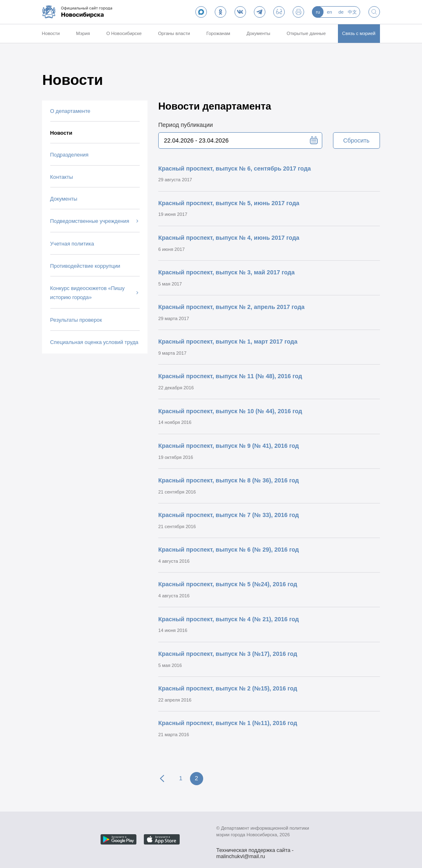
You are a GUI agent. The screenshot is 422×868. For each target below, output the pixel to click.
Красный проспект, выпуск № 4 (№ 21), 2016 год (229, 619)
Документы (258, 33)
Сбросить (356, 140)
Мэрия (83, 33)
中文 (352, 12)
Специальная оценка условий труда (94, 342)
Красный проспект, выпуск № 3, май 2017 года (226, 272)
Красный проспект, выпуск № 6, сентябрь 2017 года (234, 168)
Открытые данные (306, 33)
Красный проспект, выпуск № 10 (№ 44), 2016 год (230, 411)
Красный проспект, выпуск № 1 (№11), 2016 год (228, 723)
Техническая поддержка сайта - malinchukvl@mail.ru (255, 851)
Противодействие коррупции (85, 266)
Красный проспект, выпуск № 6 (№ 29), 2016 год (229, 550)
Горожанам (218, 33)
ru (318, 12)
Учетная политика (72, 244)
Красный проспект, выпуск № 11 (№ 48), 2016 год (230, 376)
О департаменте (70, 111)
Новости (51, 33)
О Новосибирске (124, 33)
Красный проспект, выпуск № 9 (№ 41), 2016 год (229, 446)
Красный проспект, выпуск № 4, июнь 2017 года (229, 238)
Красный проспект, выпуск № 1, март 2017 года (228, 342)
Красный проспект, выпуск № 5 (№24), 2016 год (228, 584)
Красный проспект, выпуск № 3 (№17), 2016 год (228, 654)
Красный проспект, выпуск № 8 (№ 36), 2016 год (229, 480)
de (341, 12)
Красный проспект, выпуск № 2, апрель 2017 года (231, 307)
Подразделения (69, 155)
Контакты (62, 177)
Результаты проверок (76, 320)
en (329, 12)
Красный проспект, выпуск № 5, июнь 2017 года (229, 203)
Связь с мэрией (359, 33)
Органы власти (174, 33)
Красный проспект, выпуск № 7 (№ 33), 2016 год (229, 515)
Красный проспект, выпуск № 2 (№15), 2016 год (228, 688)
